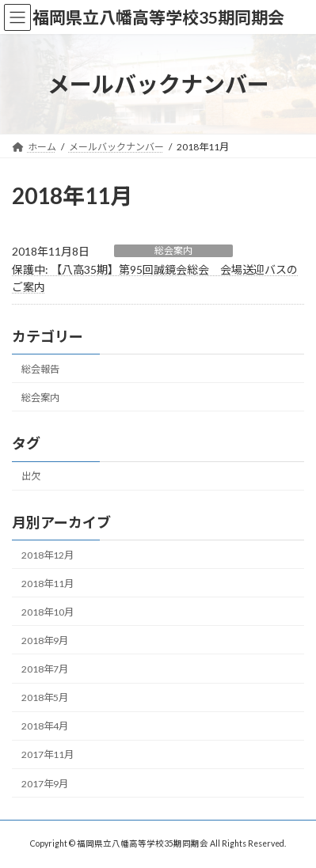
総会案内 (173, 250)
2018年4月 (45, 726)
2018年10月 (48, 612)
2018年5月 (45, 697)
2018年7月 (45, 669)
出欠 (31, 476)
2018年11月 (48, 584)
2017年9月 (45, 784)
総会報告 (40, 369)
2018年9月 (45, 641)
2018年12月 (48, 555)
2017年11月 (48, 755)
